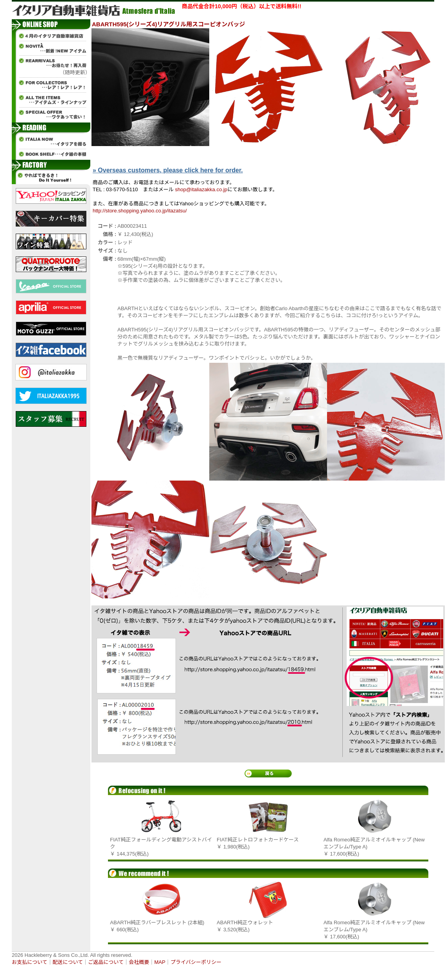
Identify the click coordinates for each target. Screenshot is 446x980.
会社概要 (139, 962)
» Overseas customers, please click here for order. (168, 170)
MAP (160, 962)
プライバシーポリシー (196, 962)
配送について (68, 962)
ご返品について (106, 962)
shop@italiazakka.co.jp (201, 189)
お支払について (30, 962)
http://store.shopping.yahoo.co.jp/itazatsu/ (140, 211)
